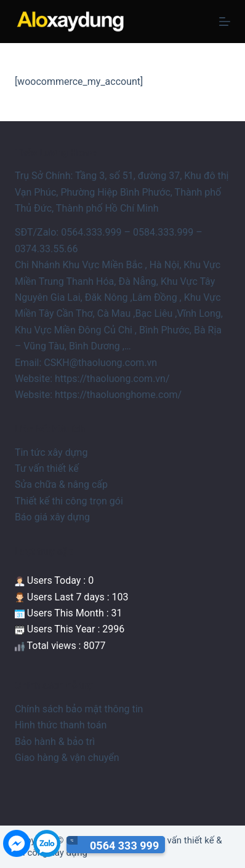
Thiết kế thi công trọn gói (69, 501)
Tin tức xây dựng (51, 452)
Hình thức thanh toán (61, 725)
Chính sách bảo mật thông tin (79, 709)
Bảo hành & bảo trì (55, 742)
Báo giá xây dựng (52, 517)
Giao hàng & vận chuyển (67, 758)
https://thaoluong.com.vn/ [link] (112, 379)
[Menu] (225, 22)
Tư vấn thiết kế (47, 468)
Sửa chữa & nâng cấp (61, 484)
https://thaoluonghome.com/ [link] (118, 395)
